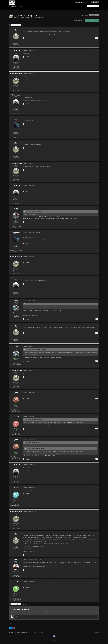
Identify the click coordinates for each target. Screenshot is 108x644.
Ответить (92, 21)
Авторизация (86, 15)
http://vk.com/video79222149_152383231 (48, 455)
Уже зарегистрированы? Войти (82, 2)
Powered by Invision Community (54, 642)
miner (16, 560)
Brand (16, 581)
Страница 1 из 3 (25, 25)
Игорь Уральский (21, 17)
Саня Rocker (16, 51)
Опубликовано (29, 29)
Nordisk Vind (16, 118)
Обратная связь (56, 639)
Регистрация (95, 2)
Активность (13, 6)
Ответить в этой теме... (22, 617)
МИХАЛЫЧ (16, 392)
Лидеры (22, 6)
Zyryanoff (16, 416)
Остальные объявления (38, 17)
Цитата (27, 38)
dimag (16, 208)
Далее (17, 25)
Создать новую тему (79, 21)
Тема (50, 639)
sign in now (39, 612)
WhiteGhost (16, 487)
